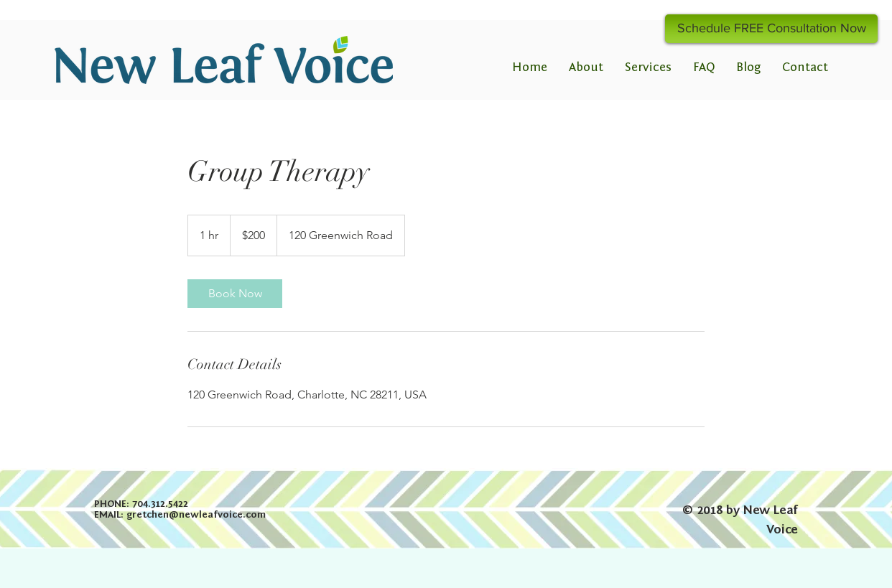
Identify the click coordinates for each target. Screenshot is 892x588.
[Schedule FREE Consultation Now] (771, 29)
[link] (235, 294)
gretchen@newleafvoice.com (196, 515)
